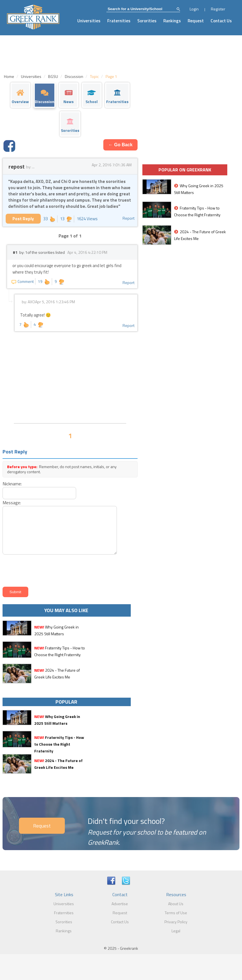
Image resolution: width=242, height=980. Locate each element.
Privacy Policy (176, 922)
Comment (23, 281)
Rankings (172, 21)
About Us (176, 904)
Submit (15, 592)
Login (194, 9)
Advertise (120, 904)
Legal (176, 931)
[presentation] (44, 570)
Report (129, 218)
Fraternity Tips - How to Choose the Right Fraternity (59, 744)
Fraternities (119, 21)
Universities (89, 21)
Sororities (147, 21)
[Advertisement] (70, 377)
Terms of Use (176, 913)
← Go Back (120, 145)
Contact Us (221, 21)
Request (196, 21)
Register (218, 9)
